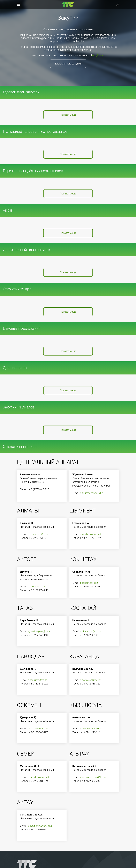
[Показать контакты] (118, 4)
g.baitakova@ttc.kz (90, 729)
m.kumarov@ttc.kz (38, 729)
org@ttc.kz (98, 55)
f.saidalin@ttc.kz (89, 583)
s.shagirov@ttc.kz (37, 680)
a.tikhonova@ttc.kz (90, 631)
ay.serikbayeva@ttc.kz (40, 631)
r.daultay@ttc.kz (36, 586)
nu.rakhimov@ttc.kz (38, 534)
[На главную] (68, 4)
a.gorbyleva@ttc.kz (90, 680)
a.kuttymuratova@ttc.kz (93, 777)
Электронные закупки (68, 64)
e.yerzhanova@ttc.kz (91, 534)
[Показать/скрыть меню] (18, 4)
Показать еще (68, 115)
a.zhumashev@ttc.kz (91, 493)
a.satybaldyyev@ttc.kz (40, 826)
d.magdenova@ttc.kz (39, 777)
